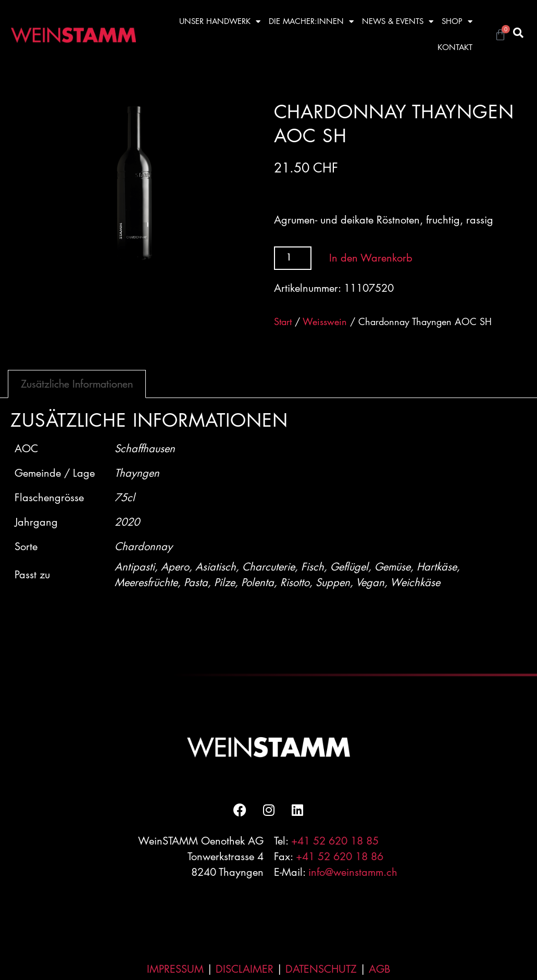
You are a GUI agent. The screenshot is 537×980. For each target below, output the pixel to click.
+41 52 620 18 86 (340, 857)
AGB (379, 969)
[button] (518, 33)
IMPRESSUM (175, 969)
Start (283, 321)
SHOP (457, 22)
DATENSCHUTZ (321, 969)
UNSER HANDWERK (220, 22)
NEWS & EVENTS (398, 22)
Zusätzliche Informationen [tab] (77, 384)
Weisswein (325, 321)
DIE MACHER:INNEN (311, 22)
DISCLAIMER (245, 969)
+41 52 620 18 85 (335, 841)
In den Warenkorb (371, 258)
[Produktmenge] (293, 258)
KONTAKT (455, 47)
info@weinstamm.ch (353, 872)
